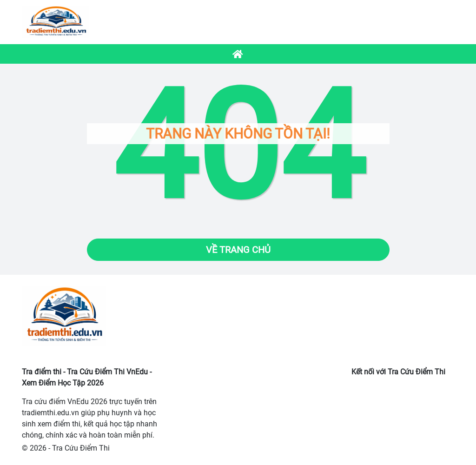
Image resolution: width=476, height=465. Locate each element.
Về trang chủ (238, 250)
